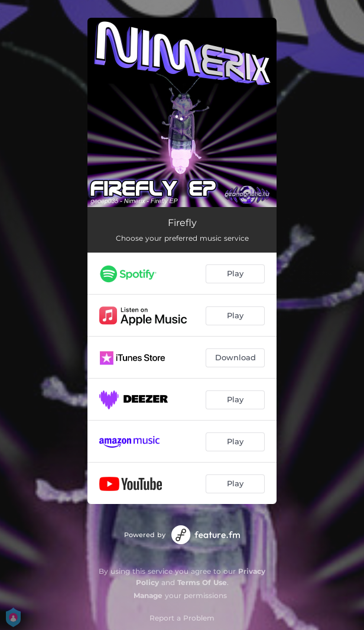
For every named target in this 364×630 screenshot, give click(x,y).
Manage (148, 595)
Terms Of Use (202, 582)
